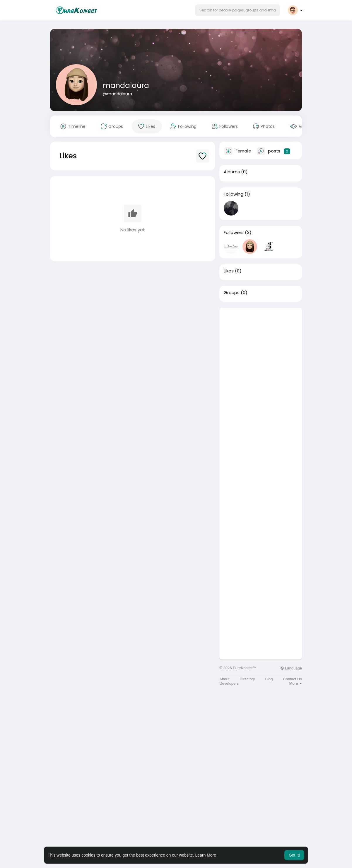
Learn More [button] (206, 855)
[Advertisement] (261, 396)
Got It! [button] (294, 855)
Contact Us (293, 679)
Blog (269, 679)
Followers (234, 233)
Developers (229, 683)
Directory (247, 679)
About (224, 679)
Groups (232, 293)
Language (291, 668)
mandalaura (126, 85)
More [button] (296, 683)
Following (234, 194)
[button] (237, 10)
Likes (229, 271)
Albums (232, 172)
